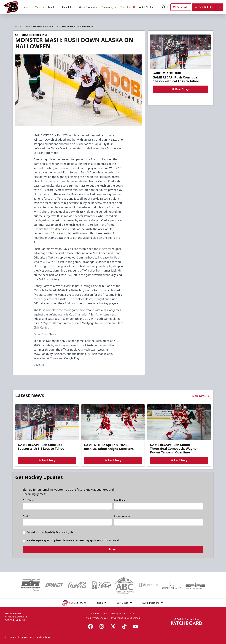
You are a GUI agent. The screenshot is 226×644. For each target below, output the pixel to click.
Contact (95, 613)
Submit (113, 551)
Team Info (69, 7)
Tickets (53, 7)
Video (40, 7)
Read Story (180, 89)
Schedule (181, 7)
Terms (132, 613)
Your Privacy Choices (97, 618)
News (27, 7)
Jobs (105, 613)
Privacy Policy (118, 613)
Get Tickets (204, 7)
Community (109, 7)
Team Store (128, 7)
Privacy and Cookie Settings (125, 618)
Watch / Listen (148, 7)
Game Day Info (89, 7)
